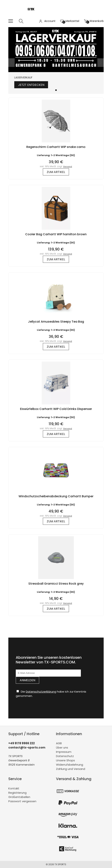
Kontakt (14, 788)
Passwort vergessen (22, 801)
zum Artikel (56, 172)
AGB (59, 743)
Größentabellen (19, 797)
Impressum (64, 752)
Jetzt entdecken (32, 85)
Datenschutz (65, 756)
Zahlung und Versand (71, 769)
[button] (56, 90)
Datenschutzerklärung (41, 692)
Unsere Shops (65, 760)
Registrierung (17, 793)
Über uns (62, 748)
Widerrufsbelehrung (70, 765)
